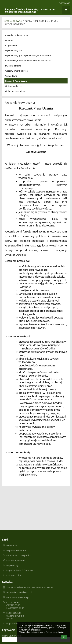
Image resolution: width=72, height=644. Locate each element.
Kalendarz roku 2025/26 (16, 35)
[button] (53, 3)
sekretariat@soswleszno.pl (19, 592)
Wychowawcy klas (14, 50)
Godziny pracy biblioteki (17, 71)
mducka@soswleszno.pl (18, 597)
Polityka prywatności (16, 560)
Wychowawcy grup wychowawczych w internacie (28, 56)
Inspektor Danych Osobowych (21, 570)
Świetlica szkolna (13, 66)
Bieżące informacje (15, 24)
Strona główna (13, 21)
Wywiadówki (11, 76)
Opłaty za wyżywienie (15, 91)
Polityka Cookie (14, 575)
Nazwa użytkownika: (12, 636)
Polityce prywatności (54, 632)
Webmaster (12, 545)
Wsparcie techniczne (16, 550)
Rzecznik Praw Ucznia (16, 81)
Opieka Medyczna (14, 86)
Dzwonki (9, 40)
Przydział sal (11, 45)
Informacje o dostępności (18, 555)
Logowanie (64, 3)
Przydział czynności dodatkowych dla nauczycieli (28, 61)
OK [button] (64, 637)
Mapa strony (12, 565)
